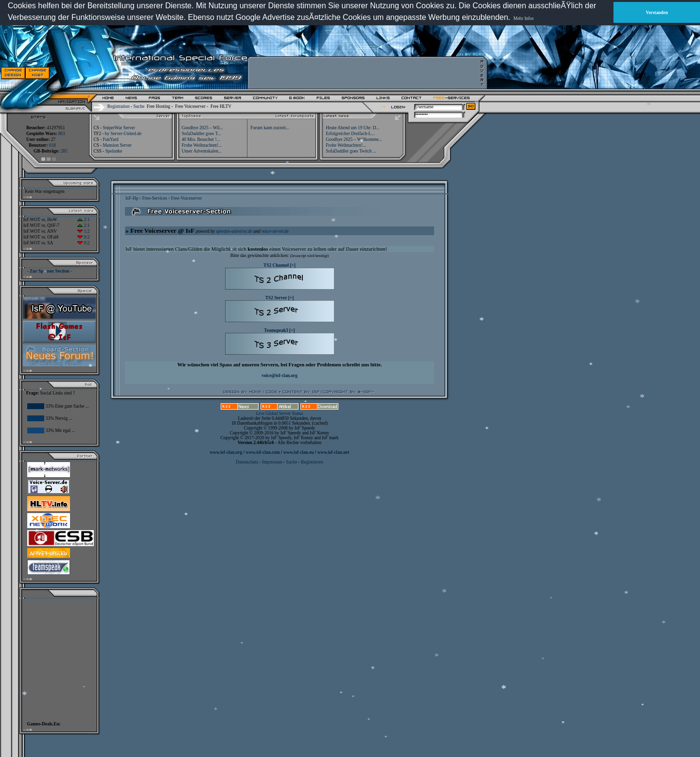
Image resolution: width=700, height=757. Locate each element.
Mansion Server (117, 145)
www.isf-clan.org (226, 452)
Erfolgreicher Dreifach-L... (350, 134)
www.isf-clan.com (263, 452)
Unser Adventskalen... (202, 151)
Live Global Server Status (280, 413)
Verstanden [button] (657, 13)
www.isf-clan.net (333, 452)
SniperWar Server (119, 128)
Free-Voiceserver (187, 198)
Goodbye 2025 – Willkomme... (354, 139)
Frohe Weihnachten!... (202, 145)
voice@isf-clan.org (280, 376)
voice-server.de (275, 231)
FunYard (110, 139)
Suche (139, 106)
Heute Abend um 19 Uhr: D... (352, 128)
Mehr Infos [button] (524, 18)
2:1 (83, 220)
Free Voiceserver (190, 106)
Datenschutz (247, 462)
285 (64, 151)
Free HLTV (221, 106)
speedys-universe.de (234, 231)
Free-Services (154, 198)
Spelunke (114, 151)
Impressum (272, 462)
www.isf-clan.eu (299, 452)
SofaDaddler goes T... (201, 134)
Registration (119, 106)
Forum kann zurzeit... (270, 128)
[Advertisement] (365, 73)
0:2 (83, 237)
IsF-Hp (132, 198)
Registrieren (312, 462)
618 (52, 145)
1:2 (83, 231)
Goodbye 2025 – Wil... (202, 128)
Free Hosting (158, 106)
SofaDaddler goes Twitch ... (351, 151)
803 (62, 134)
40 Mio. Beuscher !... (201, 139)
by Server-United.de (123, 134)
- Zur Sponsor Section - (50, 271)
